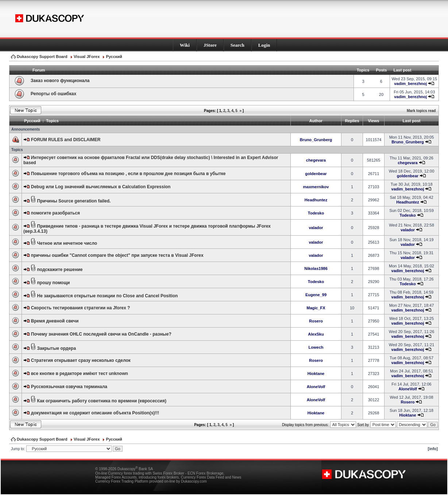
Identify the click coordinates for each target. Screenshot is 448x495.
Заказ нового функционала (60, 81)
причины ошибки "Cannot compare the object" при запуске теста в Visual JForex (117, 255)
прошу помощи (54, 283)
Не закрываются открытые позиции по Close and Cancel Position (108, 296)
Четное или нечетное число (67, 243)
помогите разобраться (55, 213)
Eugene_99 (316, 295)
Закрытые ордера (57, 348)
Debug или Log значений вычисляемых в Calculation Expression (101, 187)
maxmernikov (316, 187)
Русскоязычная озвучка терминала (69, 387)
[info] (433, 449)
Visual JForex (87, 57)
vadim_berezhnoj (410, 84)
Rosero (316, 321)
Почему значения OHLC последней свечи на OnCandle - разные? (101, 334)
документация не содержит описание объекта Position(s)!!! (95, 413)
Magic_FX (316, 308)
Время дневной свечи (55, 321)
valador (316, 228)
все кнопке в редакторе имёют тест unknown (80, 374)
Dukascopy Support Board (42, 57)
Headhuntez (316, 200)
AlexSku (316, 334)
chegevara (316, 160)
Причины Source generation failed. (74, 201)
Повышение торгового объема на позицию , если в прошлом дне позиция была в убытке (128, 174)
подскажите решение (60, 270)
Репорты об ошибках (53, 94)
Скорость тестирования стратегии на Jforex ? (81, 308)
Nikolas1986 (316, 268)
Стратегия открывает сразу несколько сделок (81, 360)
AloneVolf (316, 387)
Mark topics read (421, 111)
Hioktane (316, 374)
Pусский (114, 57)
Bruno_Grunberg (316, 140)
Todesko (316, 213)
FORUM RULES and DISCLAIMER (66, 140)
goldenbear (316, 174)
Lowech (316, 347)
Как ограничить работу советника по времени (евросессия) (102, 401)
